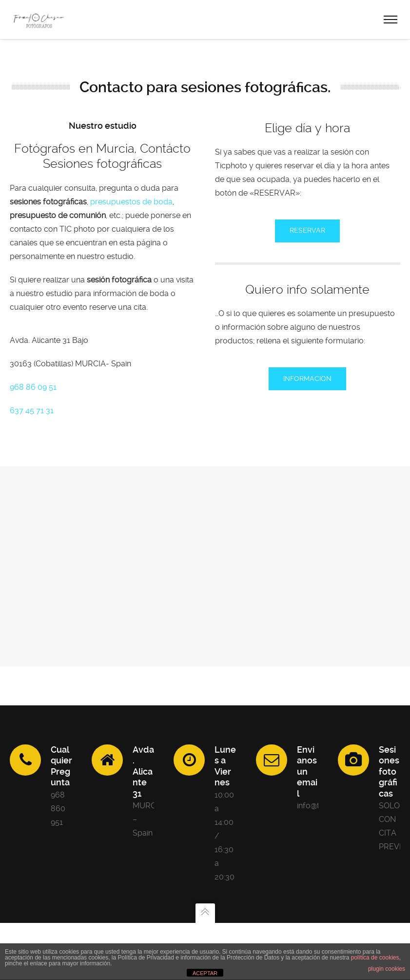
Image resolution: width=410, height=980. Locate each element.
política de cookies (375, 958)
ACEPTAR (205, 973)
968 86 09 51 (33, 387)
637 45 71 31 (32, 410)
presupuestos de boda (131, 202)
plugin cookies (387, 969)
